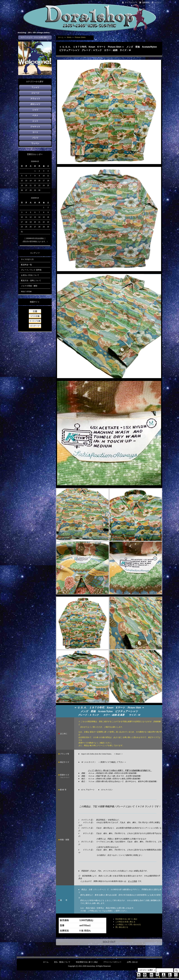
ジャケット (35, 127)
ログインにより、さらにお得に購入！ (35, 37)
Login (176, 976)
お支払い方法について (30, 275)
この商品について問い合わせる (128, 924)
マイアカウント (130, 2)
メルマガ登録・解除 (29, 286)
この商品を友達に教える (125, 922)
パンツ (35, 138)
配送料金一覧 (26, 265)
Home (139, 976)
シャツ (35, 110)
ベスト (35, 115)
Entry (170, 976)
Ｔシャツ (35, 87)
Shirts (69, 37)
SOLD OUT (109, 942)
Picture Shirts (80, 37)
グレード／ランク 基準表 (31, 270)
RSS (23, 292)
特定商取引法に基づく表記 (126, 919)
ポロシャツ (35, 104)
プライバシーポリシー (112, 962)
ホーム (61, 37)
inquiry (152, 976)
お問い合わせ (132, 962)
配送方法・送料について (31, 280)
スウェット (35, 99)
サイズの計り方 (27, 259)
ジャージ (35, 93)
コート (35, 132)
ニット (35, 121)
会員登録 (144, 2)
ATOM (29, 292)
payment (146, 976)
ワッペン (35, 143)
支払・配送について (62, 962)
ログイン (156, 2)
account (164, 976)
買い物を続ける (122, 927)
